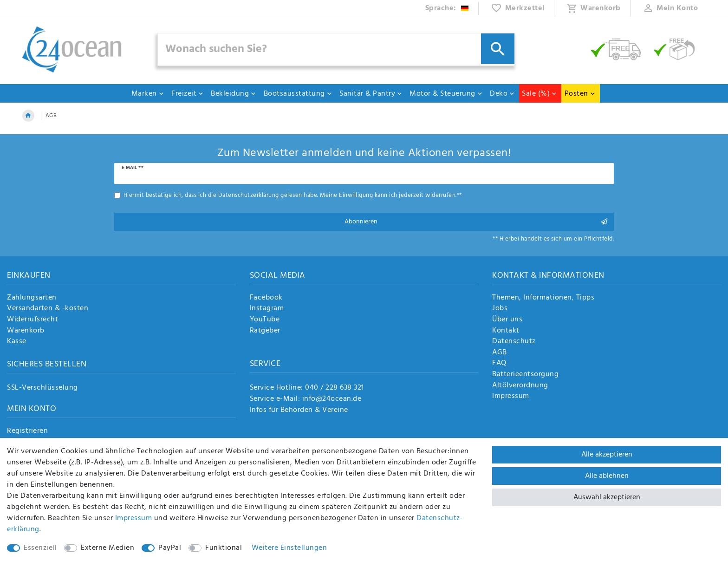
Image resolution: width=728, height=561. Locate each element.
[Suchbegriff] (336, 49)
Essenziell (40, 548)
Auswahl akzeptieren (607, 497)
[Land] (447, 8)
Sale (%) (539, 94)
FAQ (499, 364)
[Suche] (498, 49)
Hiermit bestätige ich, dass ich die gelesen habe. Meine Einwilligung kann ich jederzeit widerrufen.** (293, 195)
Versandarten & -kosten (48, 309)
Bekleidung (234, 94)
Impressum (511, 397)
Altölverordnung (520, 386)
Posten (580, 94)
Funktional (224, 548)
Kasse (17, 342)
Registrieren (27, 431)
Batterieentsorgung (525, 375)
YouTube (265, 320)
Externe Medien (107, 548)
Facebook (266, 298)
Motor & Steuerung (446, 94)
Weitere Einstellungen (289, 548)
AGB (500, 353)
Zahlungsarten (32, 298)
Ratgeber (265, 331)
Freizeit (188, 94)
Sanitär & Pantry (371, 94)
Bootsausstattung (298, 94)
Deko (502, 94)
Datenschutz (514, 342)
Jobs (500, 309)
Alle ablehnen (607, 476)
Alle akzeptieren (607, 455)
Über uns (507, 320)
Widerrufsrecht (32, 320)
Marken (148, 94)
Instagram (267, 309)
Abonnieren (476, 222)
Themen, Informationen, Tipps (543, 298)
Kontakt (506, 331)
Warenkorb (26, 331)
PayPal (170, 548)
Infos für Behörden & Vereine (299, 410)
